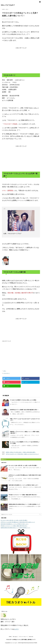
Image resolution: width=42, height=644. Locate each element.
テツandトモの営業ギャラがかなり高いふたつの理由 (23, 400)
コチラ (16, 629)
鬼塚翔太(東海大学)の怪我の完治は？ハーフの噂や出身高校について (24, 504)
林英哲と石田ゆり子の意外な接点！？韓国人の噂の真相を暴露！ (21, 452)
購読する (4, 459)
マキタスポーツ (6, 373)
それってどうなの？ (8, 5)
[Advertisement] (21, 60)
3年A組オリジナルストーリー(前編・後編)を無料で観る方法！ (23, 495)
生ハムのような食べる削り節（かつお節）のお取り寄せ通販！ (23, 465)
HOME (10, 637)
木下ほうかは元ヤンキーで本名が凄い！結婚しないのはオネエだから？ (22, 454)
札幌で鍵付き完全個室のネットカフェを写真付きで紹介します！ (24, 485)
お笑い (5, 371)
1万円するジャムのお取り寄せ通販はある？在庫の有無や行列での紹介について (18, 522)
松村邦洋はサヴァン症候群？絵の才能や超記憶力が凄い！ (24, 410)
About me (31, 637)
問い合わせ (15, 637)
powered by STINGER (33, 643)
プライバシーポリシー (23, 637)
